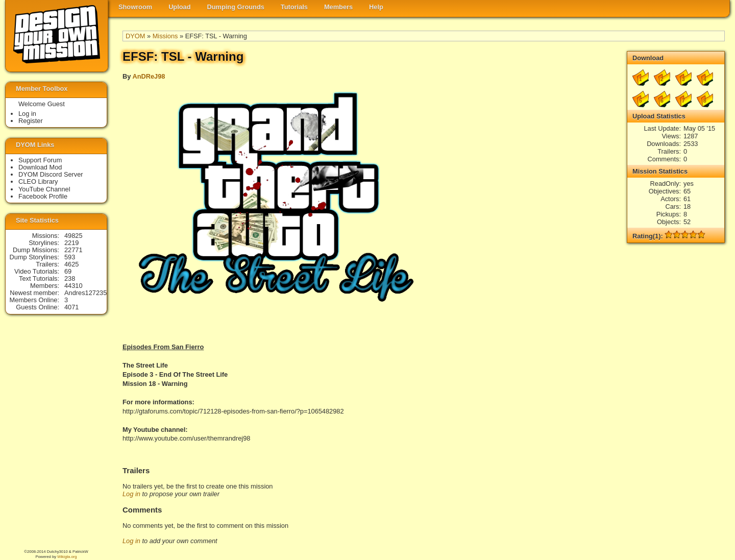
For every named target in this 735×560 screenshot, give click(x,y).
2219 (71, 243)
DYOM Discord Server (51, 174)
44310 (73, 286)
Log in (131, 494)
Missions (165, 36)
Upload (179, 7)
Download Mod (40, 167)
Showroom (135, 7)
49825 (73, 236)
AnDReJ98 (149, 76)
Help (376, 7)
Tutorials (294, 7)
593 (70, 257)
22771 (73, 250)
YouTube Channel (44, 189)
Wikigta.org (67, 557)
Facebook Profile (43, 196)
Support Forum (40, 160)
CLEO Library (38, 181)
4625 (71, 264)
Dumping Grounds (236, 7)
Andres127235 (85, 293)
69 (68, 271)
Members (338, 7)
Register (31, 121)
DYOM (135, 36)
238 (70, 278)
